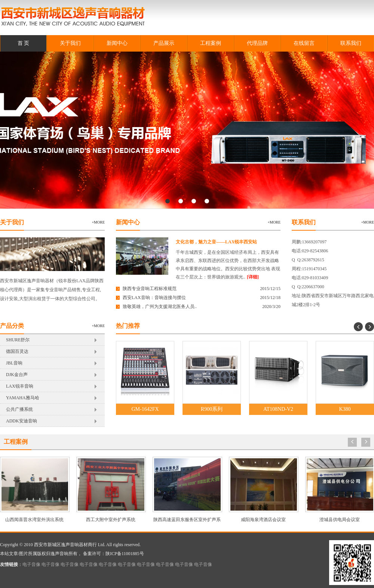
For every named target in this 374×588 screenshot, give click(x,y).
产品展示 (164, 43)
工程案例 (211, 43)
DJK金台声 (17, 375)
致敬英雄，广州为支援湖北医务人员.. (160, 307)
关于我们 (70, 43)
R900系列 (212, 409)
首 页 (24, 43)
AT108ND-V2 (278, 409)
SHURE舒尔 (18, 340)
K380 (345, 409)
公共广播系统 (19, 409)
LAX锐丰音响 (20, 386)
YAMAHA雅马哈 (23, 398)
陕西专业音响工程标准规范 (150, 289)
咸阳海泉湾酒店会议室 (263, 520)
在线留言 (304, 43)
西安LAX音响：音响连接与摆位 (154, 298)
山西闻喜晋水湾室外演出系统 (34, 520)
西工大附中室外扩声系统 (111, 520)
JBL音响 (14, 363)
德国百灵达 (17, 351)
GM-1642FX (145, 409)
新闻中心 (117, 43)
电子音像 (31, 564)
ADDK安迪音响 (22, 421)
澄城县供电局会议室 (340, 520)
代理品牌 (257, 43)
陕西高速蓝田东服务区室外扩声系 (187, 520)
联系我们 (351, 43)
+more (98, 222)
